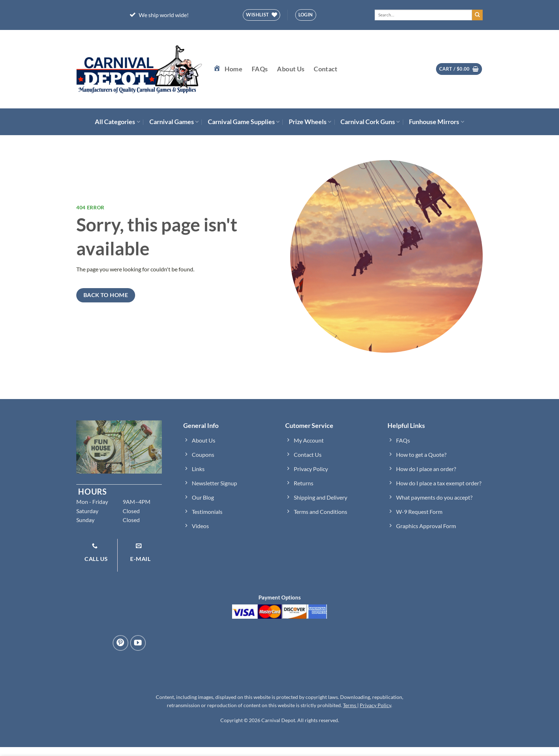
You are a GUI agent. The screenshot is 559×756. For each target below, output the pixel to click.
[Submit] (477, 15)
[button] (306, 15)
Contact (325, 69)
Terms (350, 705)
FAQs (260, 69)
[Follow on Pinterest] (120, 643)
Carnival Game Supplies (244, 122)
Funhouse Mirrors (436, 122)
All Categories (117, 122)
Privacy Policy (375, 705)
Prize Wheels (310, 122)
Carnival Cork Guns (370, 122)
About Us (291, 69)
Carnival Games (174, 122)
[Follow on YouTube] (138, 643)
